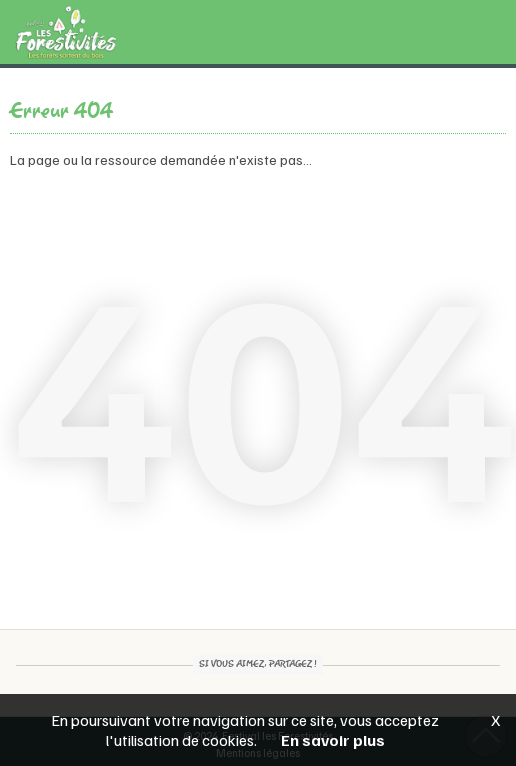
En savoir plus (333, 740)
